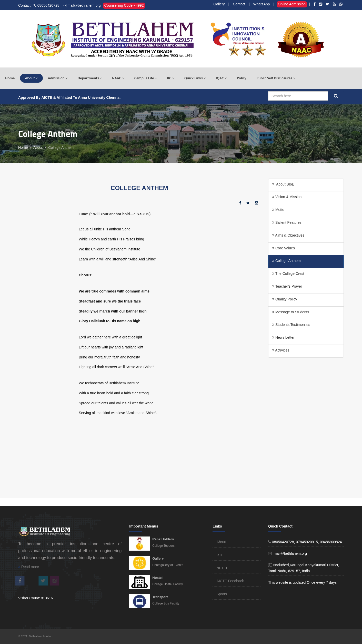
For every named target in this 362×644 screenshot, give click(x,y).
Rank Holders (163, 539)
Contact (239, 4)
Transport (160, 597)
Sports (222, 594)
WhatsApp (262, 4)
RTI (219, 555)
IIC (171, 78)
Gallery (219, 4)
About (31, 78)
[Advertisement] (118, 458)
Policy (242, 78)
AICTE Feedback (230, 581)
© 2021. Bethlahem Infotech (36, 636)
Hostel (157, 578)
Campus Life (146, 78)
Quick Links (195, 78)
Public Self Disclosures (276, 78)
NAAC (118, 78)
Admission (58, 78)
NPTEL (222, 568)
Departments (90, 78)
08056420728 (48, 5)
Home (10, 78)
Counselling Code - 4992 (124, 5)
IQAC (221, 78)
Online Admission (292, 4)
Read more (29, 567)
